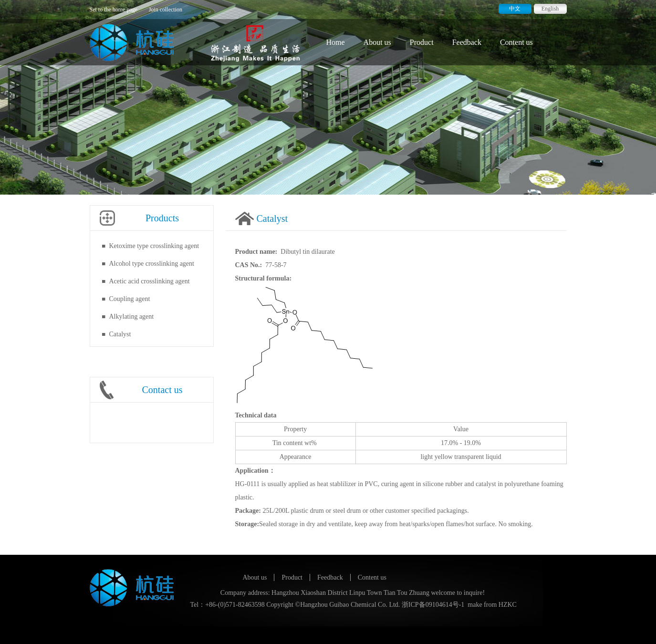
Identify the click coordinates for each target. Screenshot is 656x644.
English (550, 9)
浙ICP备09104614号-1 (433, 605)
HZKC (508, 605)
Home (336, 42)
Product (422, 42)
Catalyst (120, 334)
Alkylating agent (132, 317)
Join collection (166, 10)
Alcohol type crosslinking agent (152, 264)
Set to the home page (114, 10)
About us (377, 42)
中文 (515, 9)
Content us (516, 42)
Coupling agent (130, 299)
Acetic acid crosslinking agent (150, 281)
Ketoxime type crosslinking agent (154, 246)
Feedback (467, 42)
